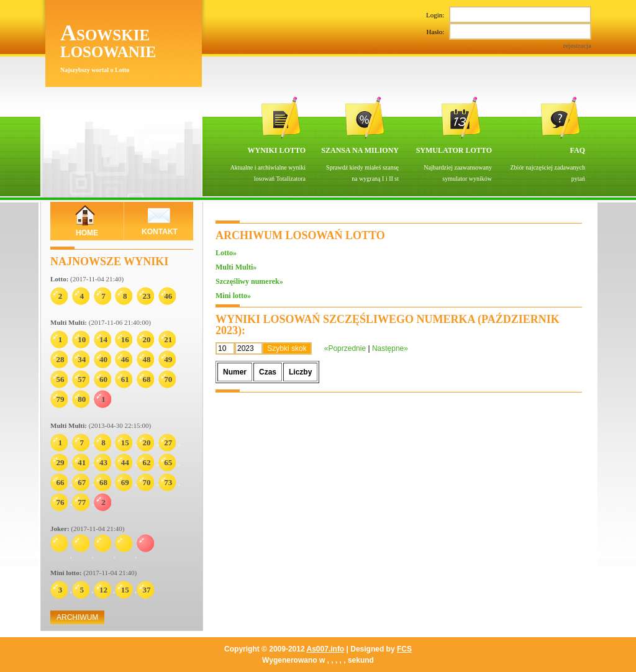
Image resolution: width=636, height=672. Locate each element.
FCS (404, 649)
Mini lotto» (233, 296)
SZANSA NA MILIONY (360, 150)
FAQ (578, 150)
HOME (87, 233)
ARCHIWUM (77, 617)
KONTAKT (160, 232)
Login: (509, 15)
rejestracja (577, 45)
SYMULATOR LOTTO (454, 150)
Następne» (390, 348)
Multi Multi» (236, 267)
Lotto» (226, 253)
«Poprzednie (345, 348)
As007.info (326, 649)
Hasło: (511, 37)
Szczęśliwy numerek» (249, 281)
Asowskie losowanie (108, 41)
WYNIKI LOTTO (277, 150)
